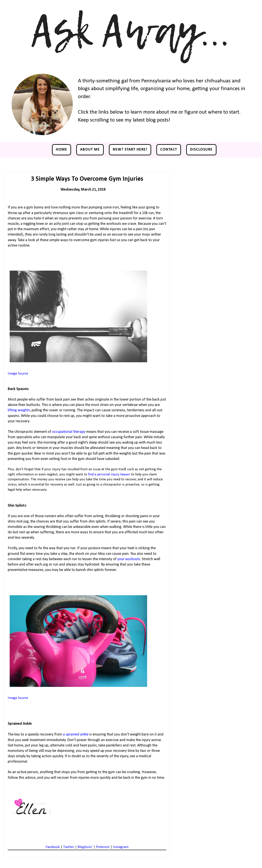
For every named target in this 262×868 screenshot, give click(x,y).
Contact (169, 150)
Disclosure (201, 150)
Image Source (18, 374)
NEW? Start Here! (130, 150)
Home (62, 150)
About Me (90, 150)
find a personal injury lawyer (110, 474)
